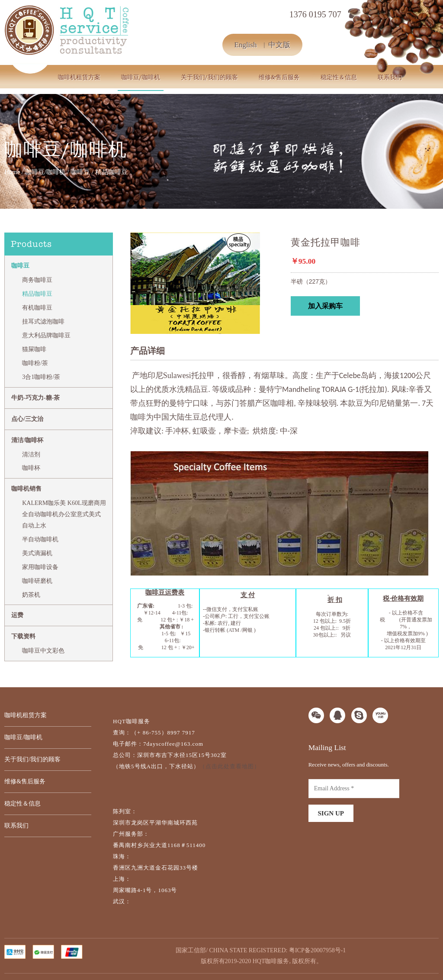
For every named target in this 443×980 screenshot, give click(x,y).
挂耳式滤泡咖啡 (43, 322)
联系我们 (390, 77)
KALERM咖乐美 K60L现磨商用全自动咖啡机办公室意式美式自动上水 (64, 514)
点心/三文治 (27, 419)
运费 (17, 615)
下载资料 (23, 636)
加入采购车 (325, 306)
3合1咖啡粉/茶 (41, 377)
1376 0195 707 (315, 14)
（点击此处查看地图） (230, 766)
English (246, 45)
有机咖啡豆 (37, 308)
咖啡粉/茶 (35, 363)
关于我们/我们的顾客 (209, 77)
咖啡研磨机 (37, 581)
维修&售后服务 (279, 77)
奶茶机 (31, 595)
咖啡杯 (31, 468)
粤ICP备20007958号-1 (317, 950)
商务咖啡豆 (37, 280)
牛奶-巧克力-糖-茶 (35, 398)
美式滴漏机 (37, 553)
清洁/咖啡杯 (27, 440)
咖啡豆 (80, 172)
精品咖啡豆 (37, 294)
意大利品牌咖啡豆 (46, 335)
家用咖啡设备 (40, 567)
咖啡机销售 (26, 489)
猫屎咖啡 (34, 349)
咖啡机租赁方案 (79, 77)
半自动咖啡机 (40, 539)
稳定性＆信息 (339, 77)
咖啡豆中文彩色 (43, 651)
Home (12, 172)
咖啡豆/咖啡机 (141, 77)
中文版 (279, 45)
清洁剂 (31, 454)
